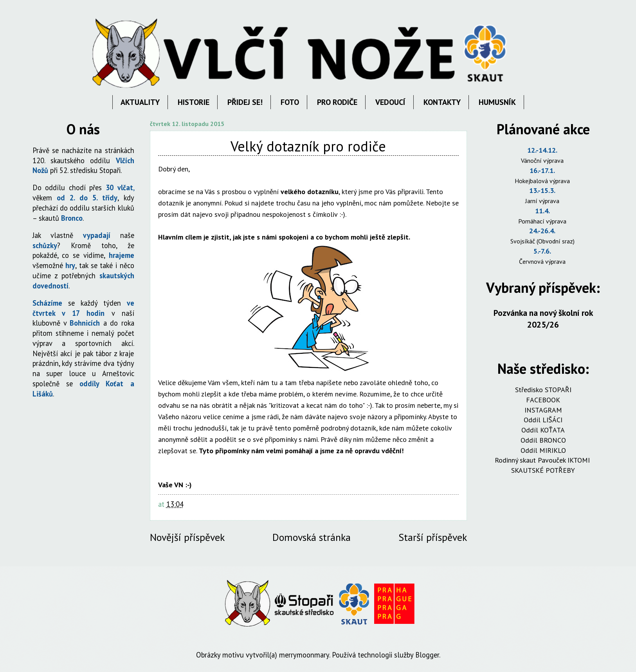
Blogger (427, 655)
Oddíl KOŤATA (543, 430)
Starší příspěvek (433, 537)
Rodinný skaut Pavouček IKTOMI (543, 460)
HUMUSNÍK (497, 102)
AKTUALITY (140, 102)
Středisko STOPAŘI (543, 390)
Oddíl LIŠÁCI (543, 420)
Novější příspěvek (187, 537)
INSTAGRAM (543, 410)
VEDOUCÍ (390, 102)
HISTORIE (194, 102)
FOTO (290, 102)
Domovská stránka (312, 537)
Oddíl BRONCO (543, 440)
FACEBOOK (543, 400)
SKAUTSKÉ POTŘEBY (543, 470)
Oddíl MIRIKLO (543, 450)
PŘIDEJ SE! (245, 102)
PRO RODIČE (337, 102)
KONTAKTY (442, 102)
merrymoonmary (304, 655)
